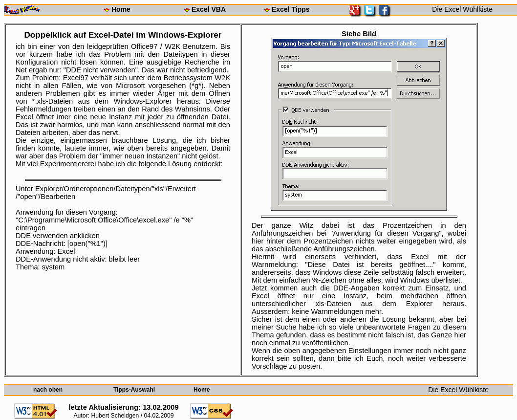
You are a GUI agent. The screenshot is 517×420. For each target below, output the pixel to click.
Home (121, 9)
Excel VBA (209, 9)
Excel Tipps (291, 9)
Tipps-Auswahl (134, 390)
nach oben (48, 390)
